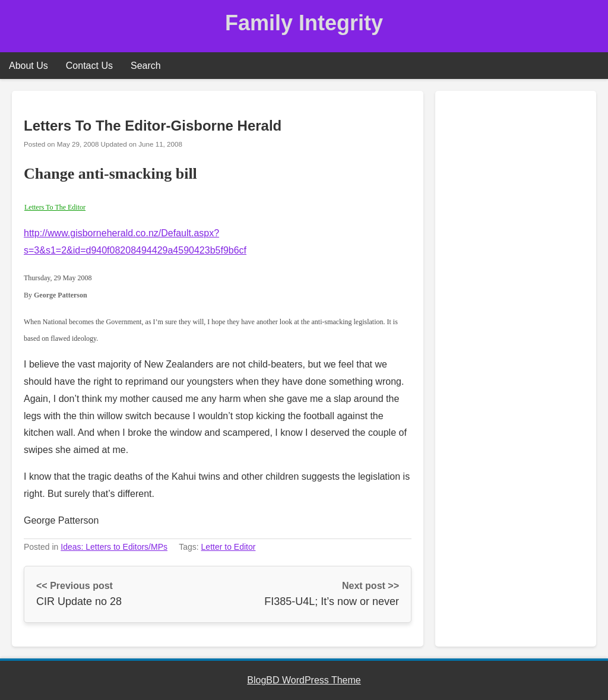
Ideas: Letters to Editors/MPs (114, 547)
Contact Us (89, 66)
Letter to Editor (229, 547)
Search (146, 66)
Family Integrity (304, 23)
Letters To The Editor (55, 207)
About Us (28, 66)
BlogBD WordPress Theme (304, 680)
